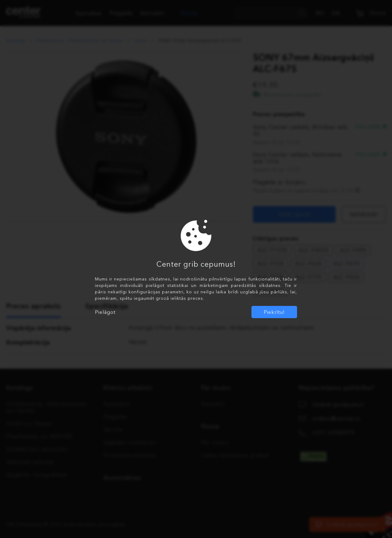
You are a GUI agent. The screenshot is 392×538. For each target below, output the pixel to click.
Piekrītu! (274, 312)
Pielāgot (105, 312)
